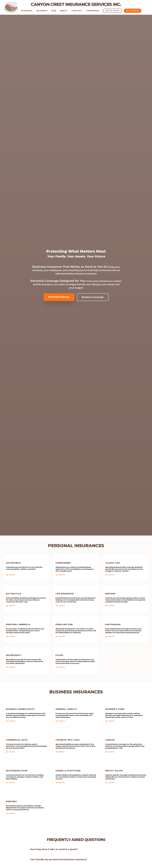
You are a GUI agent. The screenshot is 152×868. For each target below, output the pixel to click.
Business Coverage (93, 297)
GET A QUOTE (133, 11)
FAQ (54, 11)
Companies (93, 11)
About (64, 11)
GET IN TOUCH (112, 11)
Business (42, 11)
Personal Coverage (59, 297)
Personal (27, 11)
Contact (77, 11)
